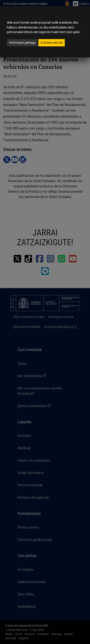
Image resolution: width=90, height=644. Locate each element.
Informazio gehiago (22, 43)
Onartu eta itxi (52, 43)
